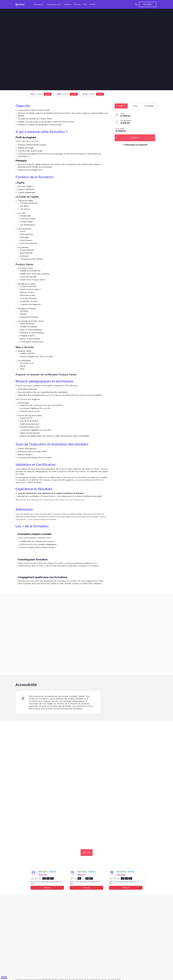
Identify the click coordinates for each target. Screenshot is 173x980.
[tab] (121, 106)
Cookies (4, 978)
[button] (39, 5)
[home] (20, 4)
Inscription (148, 4)
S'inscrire (135, 138)
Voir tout (87, 852)
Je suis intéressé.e (26, 63)
